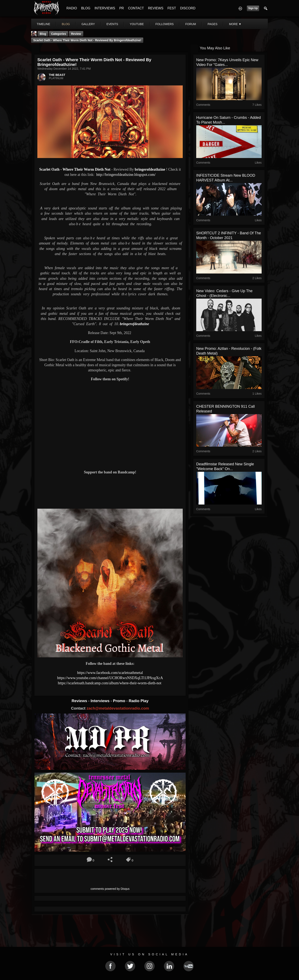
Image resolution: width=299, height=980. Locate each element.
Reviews (80, 701)
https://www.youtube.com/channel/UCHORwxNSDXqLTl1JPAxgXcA (110, 678)
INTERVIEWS (105, 8)
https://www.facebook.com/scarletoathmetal (110, 673)
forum (191, 24)
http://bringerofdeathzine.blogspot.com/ (126, 175)
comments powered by (110, 889)
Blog (43, 34)
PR (121, 8)
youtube (137, 24)
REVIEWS (156, 8)
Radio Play (139, 701)
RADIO (72, 8)
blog (66, 24)
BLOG (86, 8)
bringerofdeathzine (150, 169)
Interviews (100, 701)
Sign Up (253, 8)
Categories (59, 34)
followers (165, 24)
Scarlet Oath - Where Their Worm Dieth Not (75, 169)
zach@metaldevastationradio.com (118, 708)
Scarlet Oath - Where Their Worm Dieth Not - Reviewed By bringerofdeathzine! (87, 40)
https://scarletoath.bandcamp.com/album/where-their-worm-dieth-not (110, 683)
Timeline (44, 24)
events (112, 24)
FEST (172, 8)
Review (76, 34)
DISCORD (188, 8)
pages (213, 24)
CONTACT (136, 8)
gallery (88, 24)
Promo (120, 701)
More (235, 24)
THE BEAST (57, 75)
